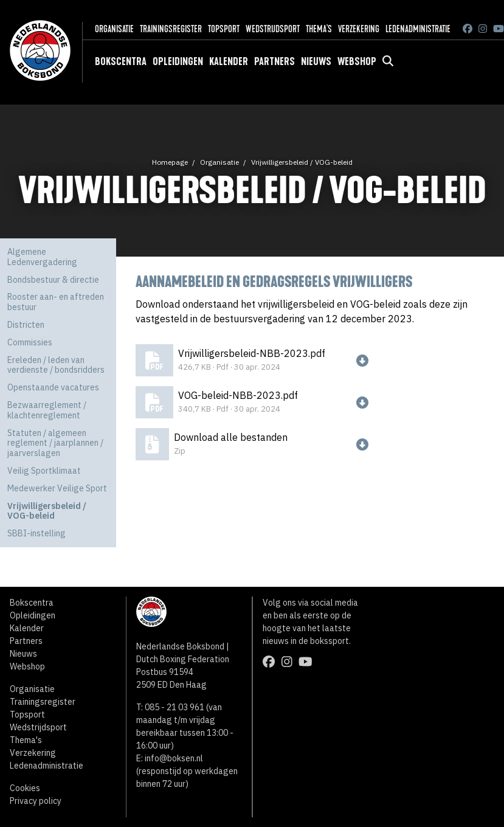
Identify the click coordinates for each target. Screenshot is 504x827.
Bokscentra (121, 61)
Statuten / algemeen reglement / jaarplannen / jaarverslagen (55, 443)
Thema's (319, 29)
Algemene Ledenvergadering (42, 257)
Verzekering (359, 29)
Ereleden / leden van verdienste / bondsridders (56, 365)
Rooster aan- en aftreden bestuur (56, 302)
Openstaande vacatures (53, 387)
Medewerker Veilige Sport (57, 488)
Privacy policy (36, 801)
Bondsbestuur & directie (53, 280)
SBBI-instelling (36, 533)
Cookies (25, 788)
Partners (274, 61)
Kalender (229, 61)
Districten (26, 325)
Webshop (357, 61)
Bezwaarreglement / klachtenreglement (47, 410)
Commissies (30, 342)
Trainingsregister (171, 29)
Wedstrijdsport (273, 29)
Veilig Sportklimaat (44, 471)
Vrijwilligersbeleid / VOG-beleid (302, 162)
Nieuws (316, 61)
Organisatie (114, 29)
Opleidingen (178, 61)
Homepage (170, 162)
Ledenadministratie (418, 29)
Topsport (224, 29)
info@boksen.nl (174, 758)
